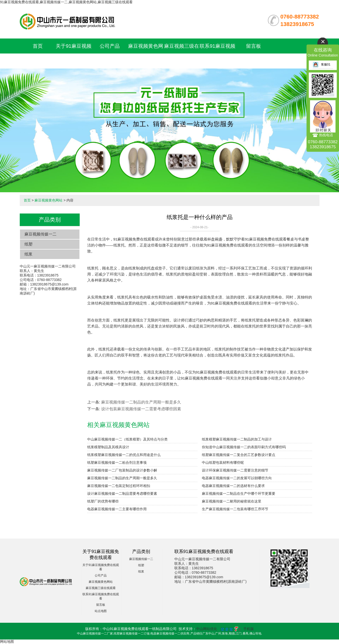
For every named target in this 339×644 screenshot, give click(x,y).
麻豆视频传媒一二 (40, 234)
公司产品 (110, 46)
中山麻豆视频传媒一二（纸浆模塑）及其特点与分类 (127, 439)
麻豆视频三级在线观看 (101, 588)
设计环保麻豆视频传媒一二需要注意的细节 (235, 470)
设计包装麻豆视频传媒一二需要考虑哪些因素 (141, 409)
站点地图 (101, 611)
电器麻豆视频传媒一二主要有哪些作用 (117, 509)
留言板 (254, 46)
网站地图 (7, 641)
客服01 (322, 64)
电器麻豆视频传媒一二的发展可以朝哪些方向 (237, 478)
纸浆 (28, 254)
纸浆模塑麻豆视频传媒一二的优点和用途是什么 (124, 455)
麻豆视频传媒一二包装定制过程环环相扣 (119, 486)
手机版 (249, 629)
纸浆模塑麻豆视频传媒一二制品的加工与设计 (237, 439)
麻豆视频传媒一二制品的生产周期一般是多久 (141, 402)
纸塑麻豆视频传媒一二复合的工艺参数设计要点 (239, 455)
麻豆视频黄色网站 (48, 200)
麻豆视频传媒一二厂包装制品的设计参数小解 (122, 470)
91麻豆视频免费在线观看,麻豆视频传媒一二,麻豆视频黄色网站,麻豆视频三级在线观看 (66, 2)
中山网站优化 (207, 629)
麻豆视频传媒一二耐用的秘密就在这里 (232, 501)
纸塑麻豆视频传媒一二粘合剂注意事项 (117, 462)
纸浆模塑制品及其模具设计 (108, 447)
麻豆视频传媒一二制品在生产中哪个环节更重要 (239, 493)
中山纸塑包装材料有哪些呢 (223, 462)
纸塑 (28, 244)
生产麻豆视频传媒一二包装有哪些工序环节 (235, 509)
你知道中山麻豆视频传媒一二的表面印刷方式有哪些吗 (244, 447)
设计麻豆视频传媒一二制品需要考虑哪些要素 (122, 493)
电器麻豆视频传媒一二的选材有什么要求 (233, 486)
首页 (38, 46)
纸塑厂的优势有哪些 (103, 501)
